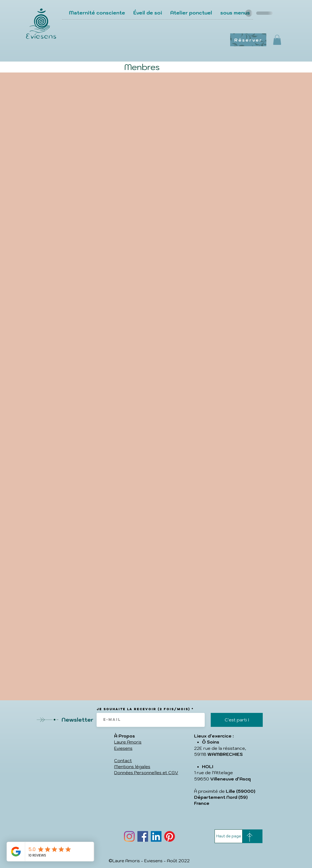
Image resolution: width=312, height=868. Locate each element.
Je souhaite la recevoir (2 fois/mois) (143, 709)
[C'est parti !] (237, 720)
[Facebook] (143, 836)
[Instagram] (129, 836)
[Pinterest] (170, 836)
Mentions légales (132, 767)
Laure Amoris (128, 742)
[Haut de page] (229, 836)
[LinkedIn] (156, 836)
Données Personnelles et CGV (146, 773)
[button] (277, 40)
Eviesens (123, 748)
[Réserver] (248, 40)
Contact (123, 760)
